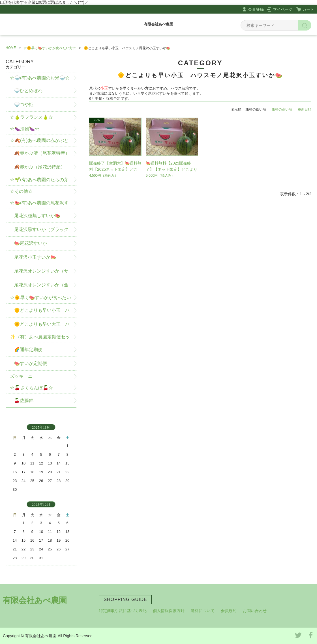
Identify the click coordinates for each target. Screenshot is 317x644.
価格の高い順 (282, 109)
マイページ (283, 9)
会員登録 (256, 9)
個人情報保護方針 (169, 611)
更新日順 (305, 109)
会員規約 (229, 611)
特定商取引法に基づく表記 (123, 611)
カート (308, 9)
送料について (203, 611)
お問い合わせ (255, 611)
